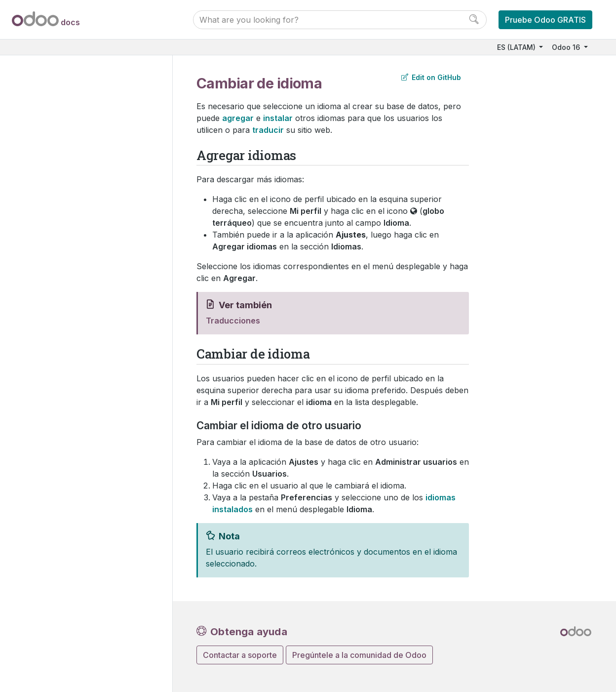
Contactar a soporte (240, 655)
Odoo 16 (567, 47)
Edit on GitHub (431, 77)
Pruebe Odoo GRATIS (545, 20)
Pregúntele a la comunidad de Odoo (359, 655)
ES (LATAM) (517, 47)
